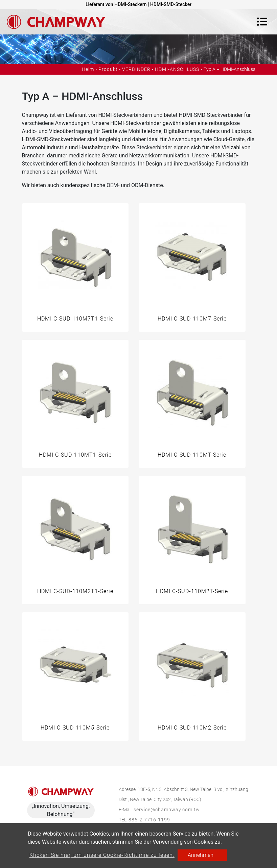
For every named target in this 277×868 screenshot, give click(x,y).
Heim (88, 69)
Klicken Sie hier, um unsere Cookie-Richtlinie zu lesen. (102, 855)
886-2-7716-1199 (149, 820)
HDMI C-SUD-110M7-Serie (192, 319)
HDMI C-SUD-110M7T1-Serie (75, 319)
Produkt (108, 69)
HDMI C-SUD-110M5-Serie (75, 728)
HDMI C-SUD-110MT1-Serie (75, 455)
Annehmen (201, 855)
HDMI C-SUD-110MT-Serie (192, 455)
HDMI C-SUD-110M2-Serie (192, 728)
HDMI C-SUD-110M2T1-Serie (75, 591)
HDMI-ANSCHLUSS (177, 69)
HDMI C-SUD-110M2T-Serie (192, 591)
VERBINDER (136, 69)
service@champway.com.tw (167, 810)
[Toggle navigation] (262, 22)
